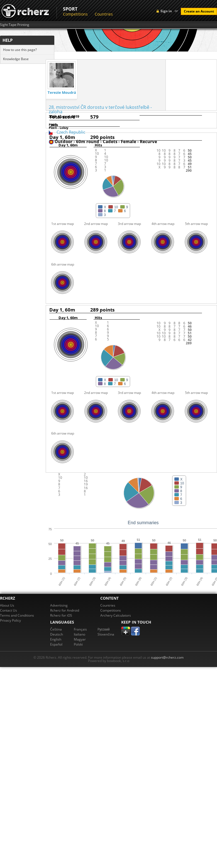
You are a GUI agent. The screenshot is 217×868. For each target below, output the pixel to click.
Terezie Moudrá (62, 93)
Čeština (56, 629)
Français (80, 629)
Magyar (80, 639)
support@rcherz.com (167, 657)
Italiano (80, 634)
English (56, 639)
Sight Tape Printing (15, 25)
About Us (7, 605)
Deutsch (57, 634)
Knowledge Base (16, 59)
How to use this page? (20, 50)
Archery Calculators (116, 615)
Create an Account (199, 11)
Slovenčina (106, 634)
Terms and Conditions (17, 615)
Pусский (104, 629)
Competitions (75, 14)
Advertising (59, 605)
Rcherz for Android (65, 610)
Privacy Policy (10, 620)
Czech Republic (71, 132)
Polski (78, 644)
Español (56, 644)
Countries (104, 14)
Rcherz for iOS (61, 615)
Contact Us (8, 610)
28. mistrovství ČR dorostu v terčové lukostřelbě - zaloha (100, 109)
